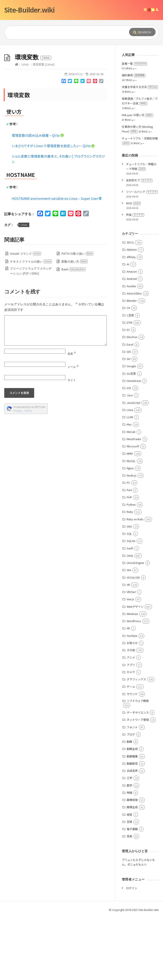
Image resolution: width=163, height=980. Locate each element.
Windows (132, 678)
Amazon (132, 335)
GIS (129, 415)
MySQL (131, 525)
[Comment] (56, 394)
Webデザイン (135, 670)
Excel (130, 408)
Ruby (130, 575)
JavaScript (133, 466)
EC (128, 393)
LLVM (130, 481)
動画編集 (132, 820)
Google (131, 430)
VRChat (131, 656)
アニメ (131, 721)
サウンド (132, 758)
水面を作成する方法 (140, 151)
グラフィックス (136, 743)
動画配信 (132, 827)
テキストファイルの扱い (31, 325)
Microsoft (133, 510)
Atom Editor (134, 357)
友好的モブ (139, 244)
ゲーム (131, 750)
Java (130, 459)
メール (73, 431)
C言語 (130, 379)
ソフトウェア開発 (138, 765)
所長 (135, 278)
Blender (132, 364)
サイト (72, 444)
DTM (129, 386)
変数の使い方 (75, 325)
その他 (131, 714)
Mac (129, 488)
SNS (129, 590)
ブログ (131, 798)
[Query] (66, 33)
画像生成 (132, 871)
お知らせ (132, 707)
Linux (25, 128)
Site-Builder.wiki (29, 10)
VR (128, 648)
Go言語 (131, 437)
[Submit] (142, 32)
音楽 (129, 900)
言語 (129, 885)
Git (129, 423)
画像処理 (132, 864)
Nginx (130, 532)
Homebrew (134, 444)
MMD (130, 517)
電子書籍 (132, 893)
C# (128, 372)
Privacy (18, 474)
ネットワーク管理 (138, 783)
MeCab (131, 496)
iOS (129, 452)
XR (128, 692)
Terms (28, 474)
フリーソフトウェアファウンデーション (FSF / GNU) (31, 335)
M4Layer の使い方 (137, 179)
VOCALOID (133, 641)
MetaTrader (134, 503)
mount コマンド (26, 317)
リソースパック (142, 255)
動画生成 (132, 813)
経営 (129, 878)
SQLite (131, 605)
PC (128, 546)
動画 (129, 805)
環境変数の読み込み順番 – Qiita (38, 199)
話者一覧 (134, 127)
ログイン (132, 952)
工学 (129, 842)
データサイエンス (138, 776)
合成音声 (132, 834)
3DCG (130, 306)
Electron (132, 401)
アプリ (131, 729)
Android (132, 342)
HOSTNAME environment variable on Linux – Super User (57, 262)
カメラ (131, 736)
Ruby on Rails (135, 583)
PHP (129, 561)
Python (131, 568)
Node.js (132, 539)
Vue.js (130, 663)
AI (128, 328)
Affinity (131, 321)
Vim (129, 634)
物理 (129, 856)
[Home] (17, 128)
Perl (129, 554)
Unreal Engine (135, 627)
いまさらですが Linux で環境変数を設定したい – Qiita (53, 209)
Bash (74, 333)
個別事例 (134, 139)
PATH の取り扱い (77, 317)
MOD (133, 267)
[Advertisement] (81, 77)
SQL (129, 597)
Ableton (132, 313)
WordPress (134, 685)
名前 (72, 417)
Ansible (131, 350)
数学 (129, 849)
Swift (130, 612)
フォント (132, 791)
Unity (130, 619)
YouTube (132, 699)
